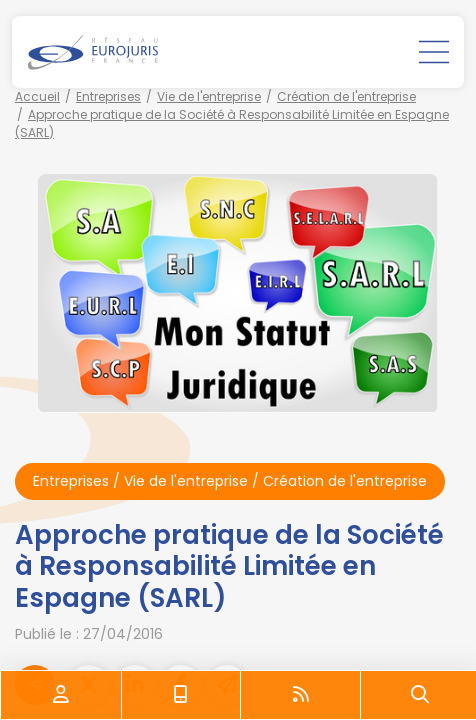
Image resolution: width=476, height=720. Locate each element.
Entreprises (108, 96)
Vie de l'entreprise (209, 96)
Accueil (37, 96)
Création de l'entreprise (346, 96)
